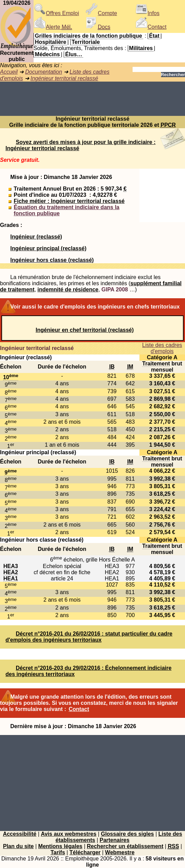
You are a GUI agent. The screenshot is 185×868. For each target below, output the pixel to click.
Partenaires (115, 840)
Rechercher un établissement (125, 846)
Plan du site (18, 846)
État (154, 36)
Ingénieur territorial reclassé (64, 78)
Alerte (53, 27)
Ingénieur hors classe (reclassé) (52, 260)
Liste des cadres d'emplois (162, 348)
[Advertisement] (92, 99)
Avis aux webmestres (69, 834)
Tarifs (58, 852)
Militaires (141, 48)
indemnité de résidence (68, 290)
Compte (101, 13)
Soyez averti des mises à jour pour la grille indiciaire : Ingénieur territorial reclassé (81, 145)
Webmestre (120, 852)
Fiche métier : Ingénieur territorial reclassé (69, 201)
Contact (151, 27)
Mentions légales (60, 846)
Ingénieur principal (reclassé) (48, 248)
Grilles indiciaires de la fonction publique (89, 36)
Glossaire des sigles (127, 834)
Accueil (9, 72)
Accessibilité (20, 834)
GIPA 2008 (115, 290)
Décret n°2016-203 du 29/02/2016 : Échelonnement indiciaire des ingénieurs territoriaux (89, 671)
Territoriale (86, 42)
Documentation (44, 72)
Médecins (47, 54)
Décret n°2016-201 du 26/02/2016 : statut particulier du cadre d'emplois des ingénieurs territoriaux (89, 637)
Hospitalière (51, 42)
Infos (147, 13)
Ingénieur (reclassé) (36, 237)
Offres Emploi (56, 13)
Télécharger (85, 852)
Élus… (74, 54)
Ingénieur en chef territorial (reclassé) (85, 330)
